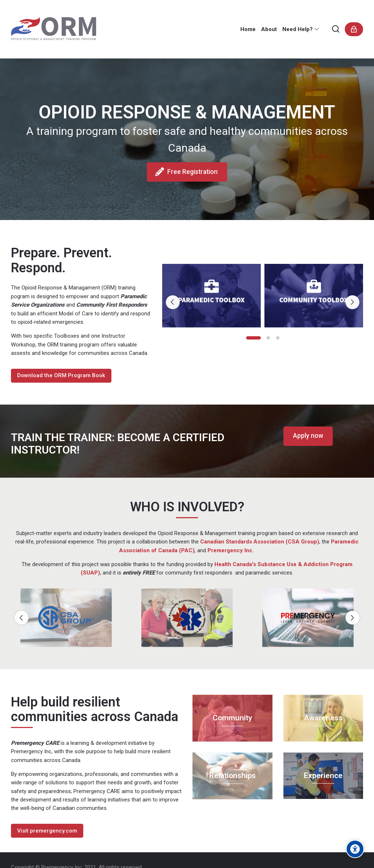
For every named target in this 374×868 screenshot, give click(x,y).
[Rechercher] (336, 29)
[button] (253, 338)
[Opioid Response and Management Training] (58, 29)
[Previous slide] (173, 302)
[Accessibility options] (355, 849)
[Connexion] (354, 29)
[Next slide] (352, 302)
